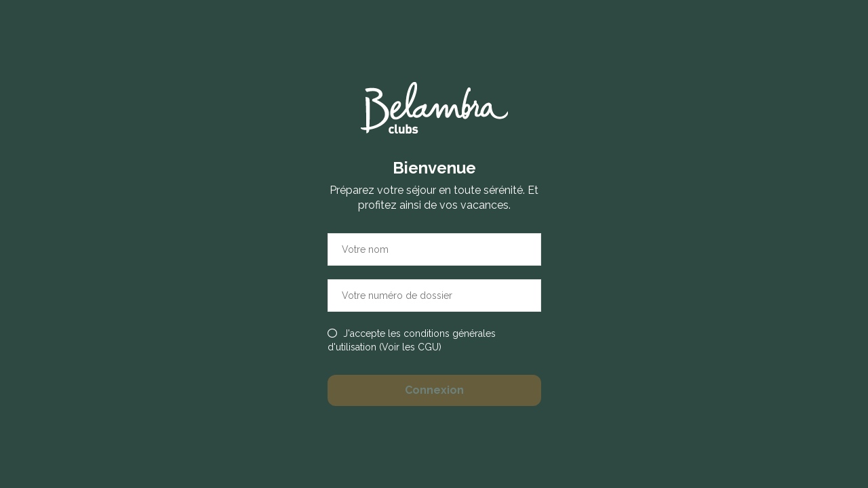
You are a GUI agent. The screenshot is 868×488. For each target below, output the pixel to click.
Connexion (434, 390)
